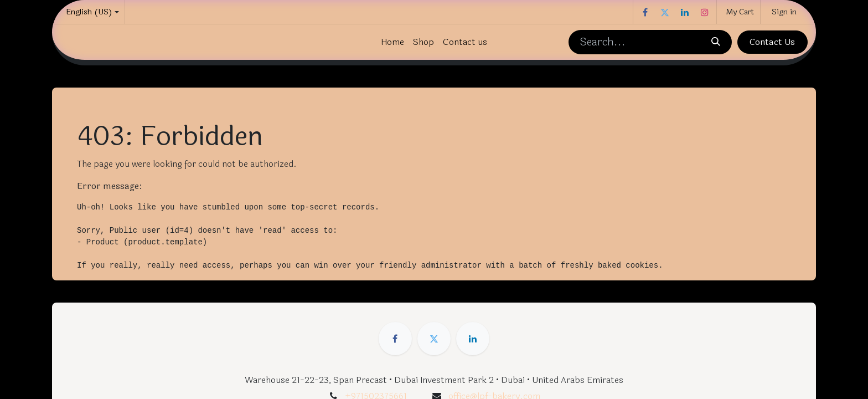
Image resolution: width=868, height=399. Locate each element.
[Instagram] (705, 12)
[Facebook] (645, 12)
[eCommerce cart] (738, 12)
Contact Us (772, 42)
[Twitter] (665, 12)
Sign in (784, 12)
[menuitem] (392, 42)
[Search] (715, 42)
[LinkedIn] (685, 12)
